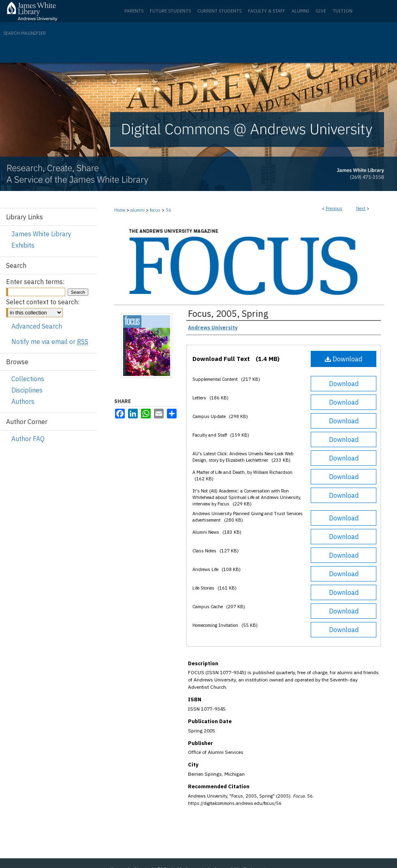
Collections (28, 379)
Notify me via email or (50, 342)
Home (120, 210)
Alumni (300, 11)
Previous (334, 208)
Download (344, 359)
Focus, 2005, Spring (228, 313)
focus (155, 210)
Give (321, 11)
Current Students (219, 11)
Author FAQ (28, 439)
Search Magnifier (25, 33)
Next (361, 208)
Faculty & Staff (267, 11)
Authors (23, 401)
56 (169, 210)
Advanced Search (37, 326)
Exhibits (23, 245)
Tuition (343, 11)
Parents (134, 11)
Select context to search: (43, 302)
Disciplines (27, 390)
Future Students (170, 11)
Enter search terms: (35, 282)
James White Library (41, 234)
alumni (138, 210)
